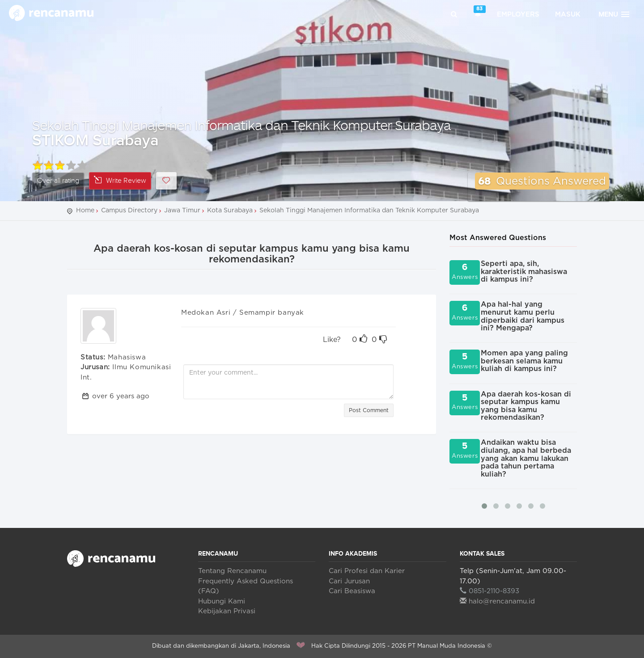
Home (85, 211)
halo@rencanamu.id (497, 601)
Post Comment (369, 410)
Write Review (120, 180)
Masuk (568, 15)
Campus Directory (129, 211)
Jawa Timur (182, 211)
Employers (518, 15)
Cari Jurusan (349, 581)
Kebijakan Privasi (227, 611)
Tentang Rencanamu (232, 571)
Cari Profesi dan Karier (367, 571)
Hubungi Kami (222, 601)
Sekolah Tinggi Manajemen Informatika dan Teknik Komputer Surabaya (241, 125)
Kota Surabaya (230, 211)
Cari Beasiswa (352, 591)
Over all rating (58, 181)
